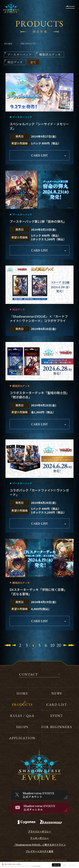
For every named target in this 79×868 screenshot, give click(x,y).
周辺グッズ (15, 62)
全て (33, 62)
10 (52, 645)
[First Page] (7, 645)
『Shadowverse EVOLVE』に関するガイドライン (40, 845)
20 (59, 645)
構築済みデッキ (50, 54)
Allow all (56, 865)
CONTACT (29, 675)
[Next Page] (65, 645)
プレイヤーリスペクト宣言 (39, 851)
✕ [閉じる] (77, 864)
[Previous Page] (14, 645)
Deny (65, 865)
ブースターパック (20, 54)
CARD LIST (49, 155)
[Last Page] (72, 645)
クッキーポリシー (39, 838)
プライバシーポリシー (39, 831)
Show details (72, 865)
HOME (8, 43)
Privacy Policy (37, 866)
